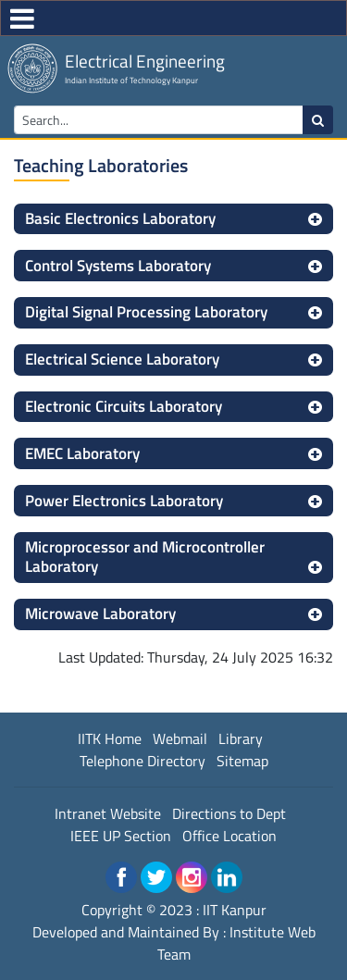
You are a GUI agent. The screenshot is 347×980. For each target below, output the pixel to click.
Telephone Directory (143, 761)
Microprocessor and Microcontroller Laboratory (145, 557)
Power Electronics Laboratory (124, 501)
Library (241, 738)
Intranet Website (108, 813)
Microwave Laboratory (100, 614)
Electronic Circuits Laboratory (124, 406)
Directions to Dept (229, 813)
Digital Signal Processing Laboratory (146, 312)
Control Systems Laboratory (118, 266)
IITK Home (110, 738)
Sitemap (242, 761)
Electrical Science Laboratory (122, 359)
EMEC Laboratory (82, 453)
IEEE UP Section (121, 836)
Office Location (229, 836)
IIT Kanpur (235, 910)
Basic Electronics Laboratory (120, 218)
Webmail (180, 738)
